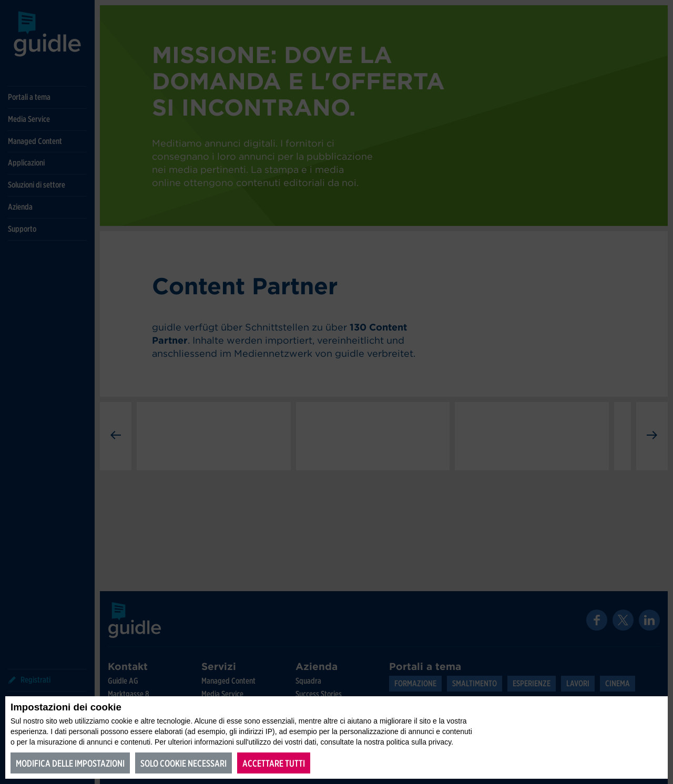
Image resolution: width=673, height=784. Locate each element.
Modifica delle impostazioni (70, 763)
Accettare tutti (274, 763)
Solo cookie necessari (183, 763)
